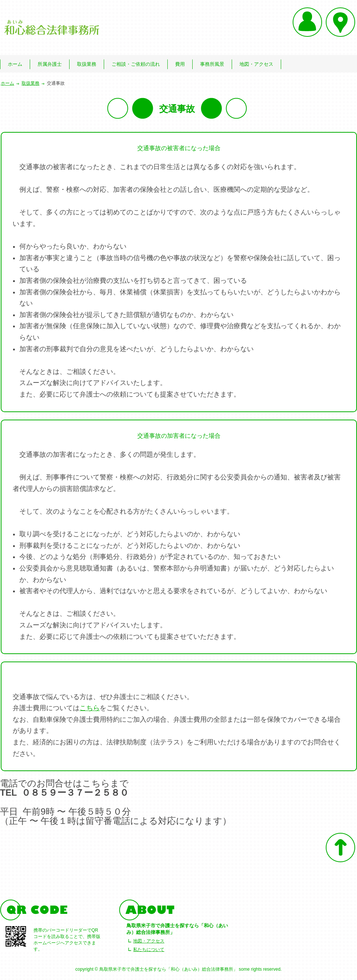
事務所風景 (212, 64)
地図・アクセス (256, 64)
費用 (180, 64)
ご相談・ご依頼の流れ (136, 64)
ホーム (15, 64)
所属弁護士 (50, 64)
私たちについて (149, 950)
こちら (90, 708)
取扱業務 (87, 64)
